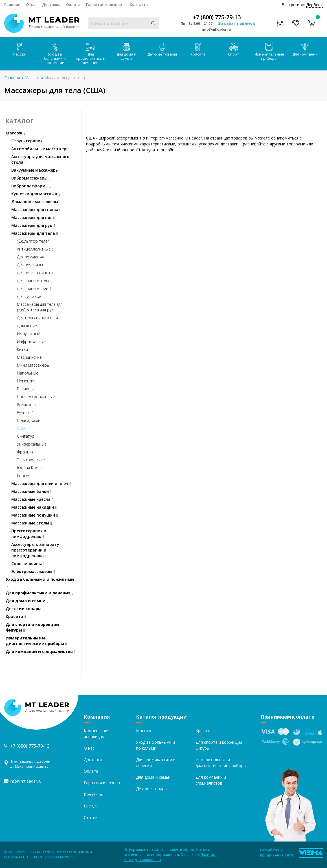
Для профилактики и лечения (91, 54)
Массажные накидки (34, 507)
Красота (198, 50)
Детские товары (162, 50)
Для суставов (29, 296)
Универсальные (32, 444)
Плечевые (26, 389)
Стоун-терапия (27, 141)
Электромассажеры (33, 571)
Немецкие (26, 381)
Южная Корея (30, 468)
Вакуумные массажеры (36, 170)
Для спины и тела (33, 281)
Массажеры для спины (36, 210)
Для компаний (305, 50)
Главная (12, 5)
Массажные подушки (35, 515)
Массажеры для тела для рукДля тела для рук (40, 307)
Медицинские (29, 357)
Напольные (28, 373)
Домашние (27, 326)
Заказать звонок (237, 23)
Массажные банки (31, 491)
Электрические (31, 460)
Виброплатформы (31, 186)
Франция (25, 452)
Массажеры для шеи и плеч (41, 483)
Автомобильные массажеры (40, 149)
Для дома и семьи (126, 52)
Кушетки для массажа (36, 194)
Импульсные (28, 334)
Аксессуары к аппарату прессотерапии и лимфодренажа (35, 550)
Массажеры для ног (33, 217)
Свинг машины (28, 563)
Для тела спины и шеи (37, 318)
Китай (22, 349)
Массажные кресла (32, 499)
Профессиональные (36, 397)
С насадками (29, 420)
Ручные (25, 412)
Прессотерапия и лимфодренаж (29, 534)
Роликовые (29, 405)
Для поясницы (30, 265)
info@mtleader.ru (217, 29)
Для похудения (30, 257)
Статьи (91, 817)
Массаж (19, 50)
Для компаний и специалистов (41, 651)
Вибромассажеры (31, 178)
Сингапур (26, 436)
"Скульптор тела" (33, 241)
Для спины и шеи (34, 288)
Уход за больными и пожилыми (55, 54)
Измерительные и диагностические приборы (36, 641)
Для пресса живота (35, 273)
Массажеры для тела (65, 78)
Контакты (139, 5)
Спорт (233, 50)
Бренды (91, 806)
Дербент (314, 5)
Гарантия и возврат (105, 5)
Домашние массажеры (35, 202)
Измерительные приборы (269, 52)
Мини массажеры (33, 365)
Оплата (73, 5)
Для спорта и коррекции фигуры (32, 627)
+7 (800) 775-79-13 (217, 17)
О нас (31, 5)
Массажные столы (32, 523)
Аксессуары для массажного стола (40, 159)
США (21, 428)
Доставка (51, 5)
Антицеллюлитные (35, 249)
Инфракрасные (31, 341)
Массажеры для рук (33, 225)
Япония (24, 476)
